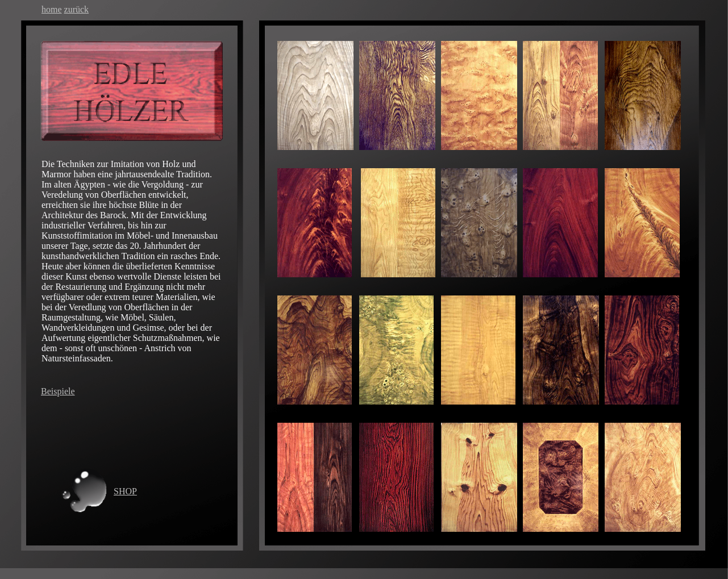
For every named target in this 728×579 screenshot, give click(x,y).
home (52, 9)
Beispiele (58, 391)
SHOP (125, 491)
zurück (77, 9)
